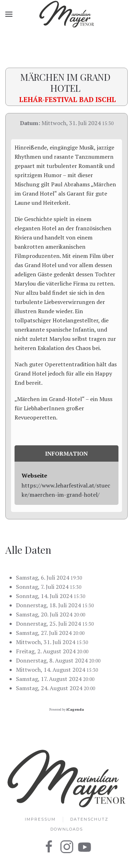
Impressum (40, 820)
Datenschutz (89, 820)
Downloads (67, 830)
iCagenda (75, 709)
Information (66, 453)
